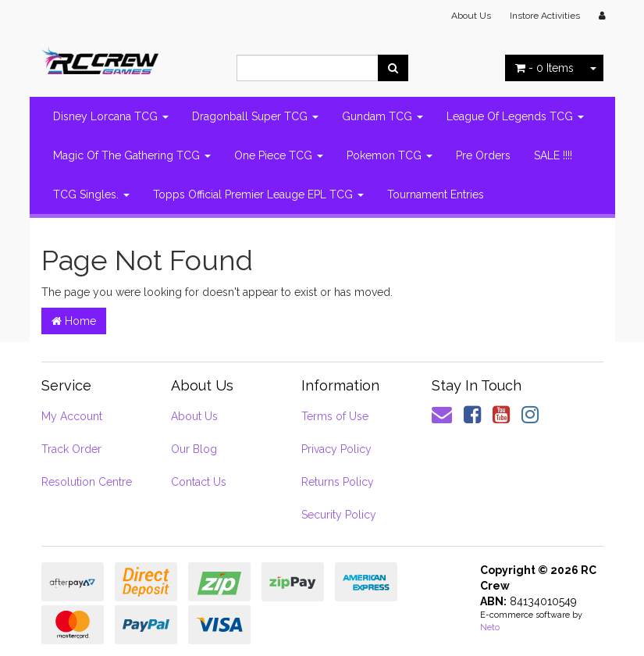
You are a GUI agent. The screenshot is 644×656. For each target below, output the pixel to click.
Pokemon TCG (390, 155)
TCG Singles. (91, 194)
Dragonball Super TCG (255, 116)
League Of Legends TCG (515, 116)
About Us (471, 16)
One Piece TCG (279, 155)
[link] (472, 415)
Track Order (71, 449)
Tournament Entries (436, 194)
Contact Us (199, 482)
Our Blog (194, 449)
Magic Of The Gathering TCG (132, 155)
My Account (72, 416)
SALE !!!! (553, 155)
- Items (544, 68)
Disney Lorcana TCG (111, 116)
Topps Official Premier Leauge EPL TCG (258, 194)
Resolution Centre (87, 482)
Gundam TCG (382, 116)
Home (74, 321)
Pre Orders (483, 155)
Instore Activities (545, 16)
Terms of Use (335, 416)
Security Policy (339, 515)
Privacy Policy (336, 449)
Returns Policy (338, 482)
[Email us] (442, 415)
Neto (490, 627)
